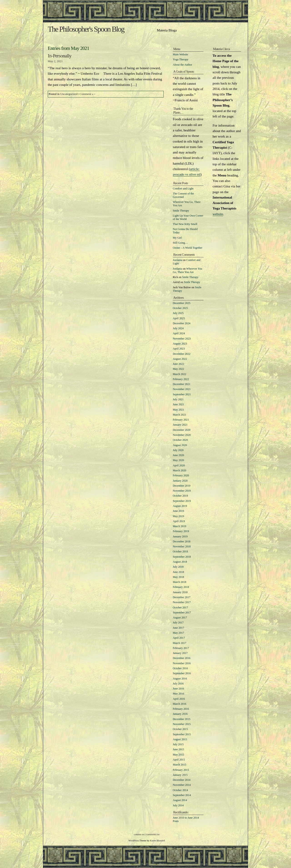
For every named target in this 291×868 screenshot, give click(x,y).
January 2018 (180, 592)
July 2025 (178, 313)
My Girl (177, 238)
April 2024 (179, 333)
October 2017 (180, 608)
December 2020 (182, 430)
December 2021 (182, 384)
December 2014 (182, 780)
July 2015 (178, 744)
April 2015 (179, 760)
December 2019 (182, 486)
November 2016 (182, 663)
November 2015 (182, 724)
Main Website (180, 54)
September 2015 (182, 734)
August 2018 (180, 562)
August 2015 (180, 739)
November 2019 (182, 491)
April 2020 (179, 465)
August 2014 (180, 800)
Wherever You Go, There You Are (187, 270)
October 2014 (180, 790)
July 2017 (178, 623)
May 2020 (178, 460)
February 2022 (181, 379)
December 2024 (182, 323)
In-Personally (60, 56)
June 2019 (178, 511)
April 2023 (179, 349)
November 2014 (182, 785)
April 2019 (179, 521)
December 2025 (182, 303)
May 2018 (178, 577)
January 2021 (180, 425)
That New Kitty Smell (185, 224)
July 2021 (178, 399)
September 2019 (182, 501)
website (218, 214)
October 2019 (180, 496)
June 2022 (178, 364)
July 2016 (178, 684)
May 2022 (178, 369)
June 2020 (178, 455)
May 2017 (178, 633)
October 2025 (180, 308)
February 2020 (181, 475)
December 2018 (182, 541)
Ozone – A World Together (188, 248)
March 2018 (179, 582)
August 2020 (180, 445)
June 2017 (178, 628)
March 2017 (179, 643)
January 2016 (180, 714)
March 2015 (179, 765)
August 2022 (180, 359)
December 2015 (182, 719)
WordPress (134, 840)
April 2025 (179, 318)
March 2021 (179, 415)
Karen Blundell (157, 840)
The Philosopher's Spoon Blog (86, 29)
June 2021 (178, 404)
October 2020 (180, 440)
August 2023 (180, 344)
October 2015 (180, 729)
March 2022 (179, 374)
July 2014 (178, 805)
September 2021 (182, 394)
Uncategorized (69, 94)
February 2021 (181, 420)
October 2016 (180, 668)
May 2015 (178, 755)
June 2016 (178, 689)
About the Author (182, 65)
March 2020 (179, 470)
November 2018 (182, 546)
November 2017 (182, 602)
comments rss (153, 834)
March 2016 (179, 704)
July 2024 (178, 328)
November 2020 (182, 435)
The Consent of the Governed (183, 195)
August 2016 (180, 679)
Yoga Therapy (181, 59)
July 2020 (178, 450)
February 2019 (181, 531)
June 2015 (178, 749)
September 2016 (182, 673)
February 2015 (181, 770)
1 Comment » (85, 94)
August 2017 (180, 618)
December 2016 (182, 658)
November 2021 (182, 389)
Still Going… (180, 243)
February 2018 (181, 587)
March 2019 (179, 526)
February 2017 (181, 648)
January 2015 (180, 775)
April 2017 (179, 638)
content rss (139, 834)
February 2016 (181, 709)
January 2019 (180, 536)
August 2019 (180, 506)
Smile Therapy (181, 211)
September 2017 (182, 613)
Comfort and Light (183, 189)
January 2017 (180, 653)
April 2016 (179, 699)
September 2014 (182, 795)
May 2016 (178, 694)
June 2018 (178, 572)
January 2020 (180, 481)
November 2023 (182, 339)
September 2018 (182, 557)
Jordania (177, 260)
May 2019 (178, 516)
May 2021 (178, 410)
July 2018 (178, 567)
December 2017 (182, 597)
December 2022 (182, 354)
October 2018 (180, 551)
